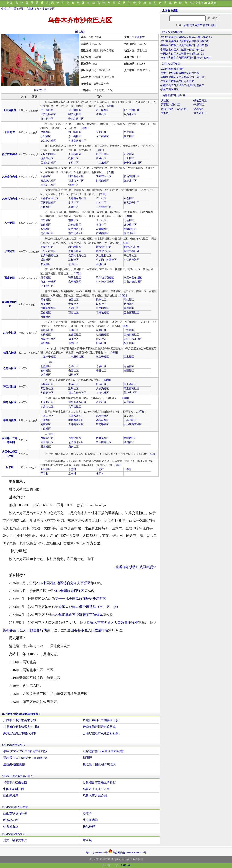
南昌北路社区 (76, 233)
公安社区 (129, 132)
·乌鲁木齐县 (200, 113)
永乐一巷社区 (48, 282)
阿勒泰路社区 (76, 420)
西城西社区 (130, 438)
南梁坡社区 (102, 313)
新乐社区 (101, 343)
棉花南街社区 (131, 251)
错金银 (87, 840)
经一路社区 (47, 110)
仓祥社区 (46, 375)
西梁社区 (129, 357)
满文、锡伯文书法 (15, 840)
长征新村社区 (48, 251)
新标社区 (46, 278)
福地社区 (73, 339)
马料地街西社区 (105, 282)
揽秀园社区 (47, 158)
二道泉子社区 (48, 357)
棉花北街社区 (104, 251)
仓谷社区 (101, 371)
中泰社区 (73, 384)
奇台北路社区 (76, 119)
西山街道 (10, 278)
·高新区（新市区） (171, 105)
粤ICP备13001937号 (97, 853)
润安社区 (73, 447)
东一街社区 (75, 136)
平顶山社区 (47, 416)
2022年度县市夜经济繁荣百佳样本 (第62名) (185, 41)
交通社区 (101, 132)
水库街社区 (47, 407)
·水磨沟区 (199, 105)
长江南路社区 (131, 110)
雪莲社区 (129, 308)
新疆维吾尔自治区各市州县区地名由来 (182, 85)
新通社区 (73, 330)
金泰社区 (101, 330)
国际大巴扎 (41, 90)
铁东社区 (101, 300)
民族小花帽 (11, 820)
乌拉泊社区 (130, 255)
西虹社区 (73, 313)
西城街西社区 (131, 335)
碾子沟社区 (75, 114)
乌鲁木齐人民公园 (95, 796)
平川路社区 (47, 286)
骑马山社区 (75, 278)
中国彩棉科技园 (14, 789)
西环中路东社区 (133, 339)
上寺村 (128, 469)
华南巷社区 (47, 393)
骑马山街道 (10, 402)
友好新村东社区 (50, 198)
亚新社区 (46, 469)
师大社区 (101, 198)
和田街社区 (75, 132)
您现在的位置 (9, 9)
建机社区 (46, 132)
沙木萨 (87, 813)
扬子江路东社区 (133, 163)
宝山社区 (46, 313)
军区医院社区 (48, 203)
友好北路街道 (10, 199)
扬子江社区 (102, 154)
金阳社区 (101, 225)
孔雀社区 (73, 158)
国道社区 (46, 220)
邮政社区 (46, 225)
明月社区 (73, 375)
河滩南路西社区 (77, 141)
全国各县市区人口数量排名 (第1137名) (182, 54)
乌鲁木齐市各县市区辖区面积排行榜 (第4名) (186, 58)
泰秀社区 (46, 335)
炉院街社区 (47, 247)
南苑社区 (46, 424)
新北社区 (46, 229)
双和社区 (73, 260)
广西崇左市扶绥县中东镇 (20, 720)
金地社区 (46, 343)
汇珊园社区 (75, 335)
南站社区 (129, 300)
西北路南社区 (76, 181)
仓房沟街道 (10, 368)
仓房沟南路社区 (50, 255)
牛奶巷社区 (130, 114)
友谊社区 (73, 203)
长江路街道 (10, 110)
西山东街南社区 (77, 393)
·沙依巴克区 (200, 100)
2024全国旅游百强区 (69, 591)
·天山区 (165, 100)
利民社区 (46, 207)
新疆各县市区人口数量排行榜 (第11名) (182, 50)
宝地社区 (101, 203)
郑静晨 (25, 758)
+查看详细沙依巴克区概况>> (135, 567)
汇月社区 (73, 163)
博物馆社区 (130, 229)
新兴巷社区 (47, 119)
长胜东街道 (10, 353)
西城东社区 (102, 438)
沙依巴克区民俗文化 (14, 834)
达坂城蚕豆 (11, 827)
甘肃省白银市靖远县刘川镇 (21, 727)
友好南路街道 (10, 177)
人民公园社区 (48, 154)
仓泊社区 (129, 366)
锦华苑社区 (130, 225)
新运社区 (101, 384)
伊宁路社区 (75, 110)
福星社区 (129, 343)
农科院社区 (75, 225)
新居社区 (101, 339)
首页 (10, 3)
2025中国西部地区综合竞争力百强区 (63, 583)
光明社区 (73, 308)
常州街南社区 (104, 442)
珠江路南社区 (131, 260)
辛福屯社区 (102, 393)
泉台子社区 (102, 357)
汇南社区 (46, 429)
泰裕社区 (46, 304)
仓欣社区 (73, 366)
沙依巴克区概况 (170, 89)
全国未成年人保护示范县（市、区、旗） (89, 607)
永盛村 (72, 469)
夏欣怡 (99, 764)
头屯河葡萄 (90, 820)
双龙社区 (46, 264)
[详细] (110, 106)
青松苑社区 (75, 154)
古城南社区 (102, 233)
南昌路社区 (47, 233)
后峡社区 (46, 260)
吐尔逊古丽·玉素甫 (103, 751)
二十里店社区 (76, 357)
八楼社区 (129, 198)
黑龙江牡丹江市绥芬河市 (20, 733)
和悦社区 (101, 264)
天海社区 (129, 330)
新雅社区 (46, 317)
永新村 (100, 474)
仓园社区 (73, 371)
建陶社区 (73, 388)
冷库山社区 (102, 308)
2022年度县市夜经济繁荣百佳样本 (77, 615)
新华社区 (129, 154)
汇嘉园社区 (130, 420)
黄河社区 (129, 136)
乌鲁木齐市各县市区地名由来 (177, 81)
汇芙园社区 (102, 335)
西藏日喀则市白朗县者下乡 (101, 720)
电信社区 (129, 220)
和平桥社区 (75, 247)
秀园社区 (129, 304)
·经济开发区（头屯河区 (174, 109)
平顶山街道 (10, 420)
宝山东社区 (102, 163)
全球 (198, 3)
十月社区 (129, 158)
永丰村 (72, 474)
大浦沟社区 (102, 388)
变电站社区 (75, 251)
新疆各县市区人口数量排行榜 (25, 630)
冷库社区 (101, 114)
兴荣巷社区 (75, 407)
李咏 (26, 751)
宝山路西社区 (131, 313)
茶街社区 (73, 264)
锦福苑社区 (102, 420)
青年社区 (46, 300)
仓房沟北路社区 (77, 255)
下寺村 (44, 474)
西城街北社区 (48, 339)
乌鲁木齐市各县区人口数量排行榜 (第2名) (184, 45)
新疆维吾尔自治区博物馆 (99, 782)
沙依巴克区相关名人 (14, 745)
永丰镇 (10, 467)
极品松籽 (89, 827)
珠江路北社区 (48, 141)
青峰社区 (73, 304)
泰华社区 (73, 207)
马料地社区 (47, 384)
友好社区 (46, 176)
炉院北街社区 (104, 247)
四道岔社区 (47, 388)
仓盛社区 (46, 366)
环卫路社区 (130, 384)
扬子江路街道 (10, 154)
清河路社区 (102, 424)
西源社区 (129, 402)
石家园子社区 (131, 203)
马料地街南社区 (105, 278)
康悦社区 (73, 343)
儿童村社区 (47, 402)
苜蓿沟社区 (47, 442)
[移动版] (80, 32)
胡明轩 (87, 758)
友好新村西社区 (77, 198)
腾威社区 (101, 158)
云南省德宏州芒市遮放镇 (99, 727)
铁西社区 (101, 304)
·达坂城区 (199, 109)
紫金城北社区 (76, 442)
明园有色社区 (76, 176)
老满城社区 (102, 229)
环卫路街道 (10, 387)
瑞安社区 (73, 220)
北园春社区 (102, 416)
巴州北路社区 (104, 207)
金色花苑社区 (48, 185)
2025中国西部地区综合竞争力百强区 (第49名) (186, 37)
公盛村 (100, 469)
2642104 (125, 865)
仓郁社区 (46, 371)
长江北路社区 (48, 114)
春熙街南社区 (76, 424)
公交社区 (129, 416)
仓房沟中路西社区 (106, 260)
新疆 (21, 9)
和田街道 (10, 132)
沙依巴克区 (48, 9)
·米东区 (165, 113)
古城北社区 (130, 233)
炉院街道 (10, 251)
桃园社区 (129, 442)
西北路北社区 (48, 181)
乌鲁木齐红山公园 (15, 782)
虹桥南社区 (102, 181)
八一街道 (10, 223)
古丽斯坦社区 (48, 308)
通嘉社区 (46, 447)
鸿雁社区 (73, 185)
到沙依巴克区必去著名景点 (18, 776)
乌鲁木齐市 (33, 9)
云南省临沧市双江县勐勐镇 (101, 733)
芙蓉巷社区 (130, 393)
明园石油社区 (104, 176)
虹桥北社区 (130, 181)
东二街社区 (102, 136)
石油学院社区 (131, 176)
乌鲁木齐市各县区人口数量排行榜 (112, 623)
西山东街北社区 (133, 282)
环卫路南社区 (131, 388)
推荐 (192, 3)
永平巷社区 (75, 282)
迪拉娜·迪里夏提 (14, 764)
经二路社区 (102, 110)
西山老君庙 (11, 796)
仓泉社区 (101, 366)
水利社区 (46, 136)
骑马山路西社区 (77, 402)
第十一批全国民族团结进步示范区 (81, 599)
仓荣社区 (129, 371)
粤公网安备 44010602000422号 (127, 851)
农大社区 (101, 220)
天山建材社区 (104, 255)
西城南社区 (47, 438)
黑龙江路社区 (48, 163)
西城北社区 (75, 438)
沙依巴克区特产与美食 (15, 807)
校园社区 (73, 300)
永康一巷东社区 (133, 278)
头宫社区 (46, 420)
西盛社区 (101, 402)
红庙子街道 (10, 333)
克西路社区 (75, 416)
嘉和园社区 (47, 330)
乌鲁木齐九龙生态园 (96, 789)
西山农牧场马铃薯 (15, 813)
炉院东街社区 (131, 247)
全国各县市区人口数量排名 (88, 630)
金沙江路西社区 (133, 424)
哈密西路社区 (76, 229)
